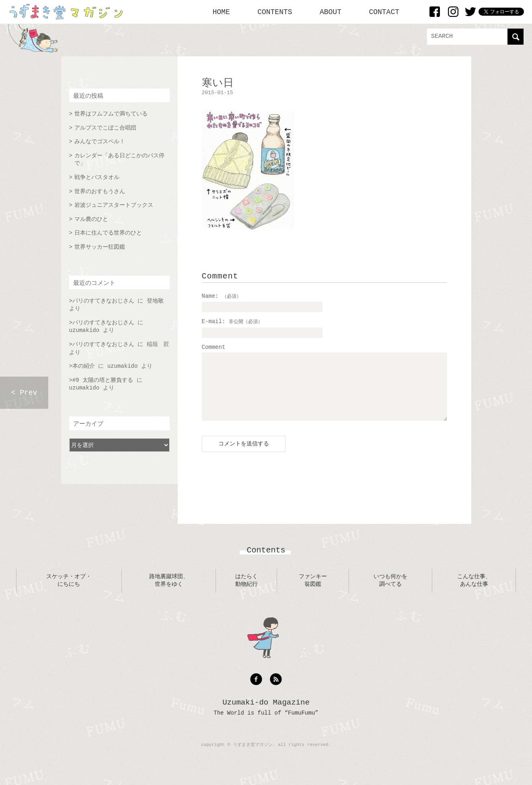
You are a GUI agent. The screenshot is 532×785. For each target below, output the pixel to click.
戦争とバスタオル (97, 177)
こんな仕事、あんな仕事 (474, 593)
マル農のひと (91, 219)
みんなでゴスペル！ (100, 142)
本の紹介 (84, 366)
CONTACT (384, 12)
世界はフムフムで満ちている (111, 114)
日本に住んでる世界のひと (108, 233)
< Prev (24, 393)
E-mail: (232, 321)
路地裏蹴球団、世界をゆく (169, 593)
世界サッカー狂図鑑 (100, 247)
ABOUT (331, 12)
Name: (222, 296)
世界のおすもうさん (100, 192)
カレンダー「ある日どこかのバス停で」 (119, 160)
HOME (221, 12)
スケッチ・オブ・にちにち (69, 593)
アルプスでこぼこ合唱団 (105, 128)
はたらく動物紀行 (246, 593)
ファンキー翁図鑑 (313, 593)
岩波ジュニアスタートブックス (114, 205)
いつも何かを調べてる (390, 593)
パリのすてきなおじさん (103, 301)
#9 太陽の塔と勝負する (103, 380)
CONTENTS (275, 12)
